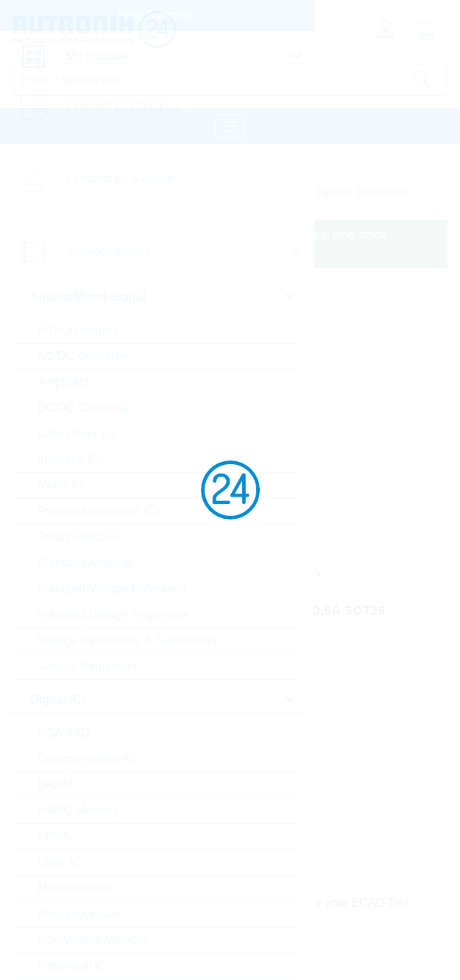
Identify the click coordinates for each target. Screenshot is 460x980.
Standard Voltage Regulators (113, 615)
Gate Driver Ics (77, 433)
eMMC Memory (78, 810)
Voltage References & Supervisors (128, 640)
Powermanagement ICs (99, 511)
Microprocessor (78, 914)
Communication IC (86, 759)
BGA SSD (63, 733)
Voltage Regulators (87, 666)
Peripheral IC (72, 966)
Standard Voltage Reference (112, 589)
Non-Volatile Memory (93, 940)
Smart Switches (79, 537)
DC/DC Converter (84, 408)
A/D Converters (78, 330)
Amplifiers (63, 382)
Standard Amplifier (86, 563)
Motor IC (60, 485)
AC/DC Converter (83, 356)
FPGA (54, 836)
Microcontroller (76, 888)
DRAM (55, 785)
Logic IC (59, 862)
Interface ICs (71, 459)
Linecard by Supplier (120, 178)
